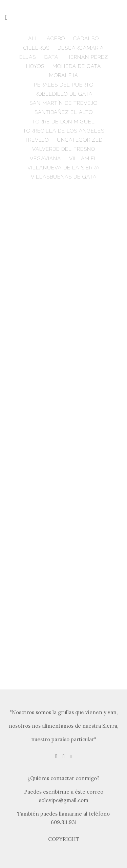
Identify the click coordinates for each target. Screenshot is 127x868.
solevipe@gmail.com (64, 800)
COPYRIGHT (64, 839)
